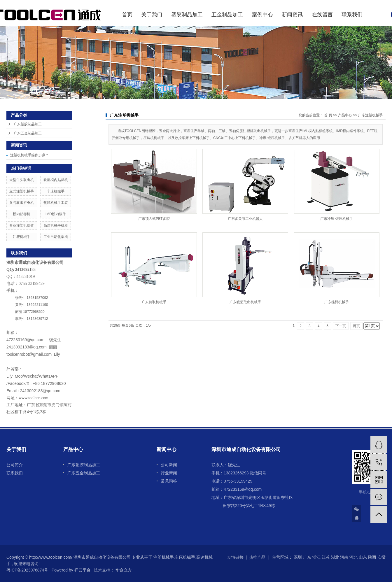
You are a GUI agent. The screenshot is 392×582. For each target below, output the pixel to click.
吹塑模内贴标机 (56, 180)
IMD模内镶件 (56, 214)
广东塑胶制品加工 (28, 124)
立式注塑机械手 (22, 191)
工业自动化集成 (56, 237)
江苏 (326, 557)
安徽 (381, 557)
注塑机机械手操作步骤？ (29, 155)
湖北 (335, 557)
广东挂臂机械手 (337, 302)
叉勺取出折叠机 (22, 203)
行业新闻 (169, 473)
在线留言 (322, 15)
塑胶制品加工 (187, 15)
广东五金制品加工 (28, 133)
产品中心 (345, 115)
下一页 (341, 326)
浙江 (316, 557)
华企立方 (123, 570)
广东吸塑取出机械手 (245, 302)
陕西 (372, 557)
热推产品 (257, 557)
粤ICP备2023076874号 (27, 570)
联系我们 (352, 15)
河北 (353, 557)
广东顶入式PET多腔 (154, 219)
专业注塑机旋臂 (22, 225)
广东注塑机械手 (370, 115)
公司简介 (15, 465)
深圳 (298, 557)
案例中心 (262, 15)
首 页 (328, 115)
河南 (344, 557)
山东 (363, 557)
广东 (307, 557)
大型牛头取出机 (22, 180)
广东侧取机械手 (154, 302)
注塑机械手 (22, 237)
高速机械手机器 (56, 225)
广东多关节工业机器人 (245, 219)
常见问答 (169, 481)
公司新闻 (169, 465)
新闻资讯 (292, 15)
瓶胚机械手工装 (56, 203)
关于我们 (152, 15)
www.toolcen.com (34, 398)
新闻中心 (167, 449)
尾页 (356, 326)
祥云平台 (83, 570)
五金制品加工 (227, 15)
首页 (127, 15)
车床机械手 (56, 191)
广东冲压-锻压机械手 (337, 219)
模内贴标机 (22, 214)
